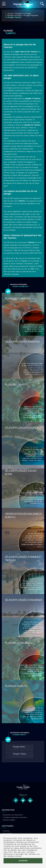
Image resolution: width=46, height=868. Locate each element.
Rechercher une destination (13, 815)
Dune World (7, 833)
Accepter (23, 861)
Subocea (6, 831)
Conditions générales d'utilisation (15, 817)
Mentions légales (9, 820)
